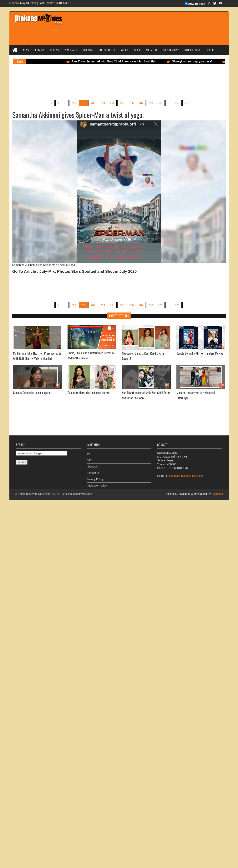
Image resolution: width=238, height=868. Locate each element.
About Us (92, 482)
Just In (210, 50)
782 (91, 120)
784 (112, 120)
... (62, 120)
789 (163, 120)
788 (153, 120)
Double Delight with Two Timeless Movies (200, 371)
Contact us (93, 488)
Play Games (71, 50)
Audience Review (97, 501)
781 (81, 120)
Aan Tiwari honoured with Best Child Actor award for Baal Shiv (159, 61)
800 (182, 120)
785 (122, 120)
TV (88, 469)
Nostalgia (152, 50)
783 (102, 120)
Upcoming (88, 50)
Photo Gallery (107, 50)
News (26, 50)
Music (137, 50)
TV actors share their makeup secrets (89, 411)
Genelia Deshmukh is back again (31, 411)
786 (132, 120)
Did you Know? (171, 50)
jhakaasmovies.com (80, 512)
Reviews (54, 50)
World (125, 50)
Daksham (217, 512)
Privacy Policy (95, 494)
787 (143, 120)
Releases (39, 50)
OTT (89, 475)
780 (71, 120)
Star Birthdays (193, 50)
